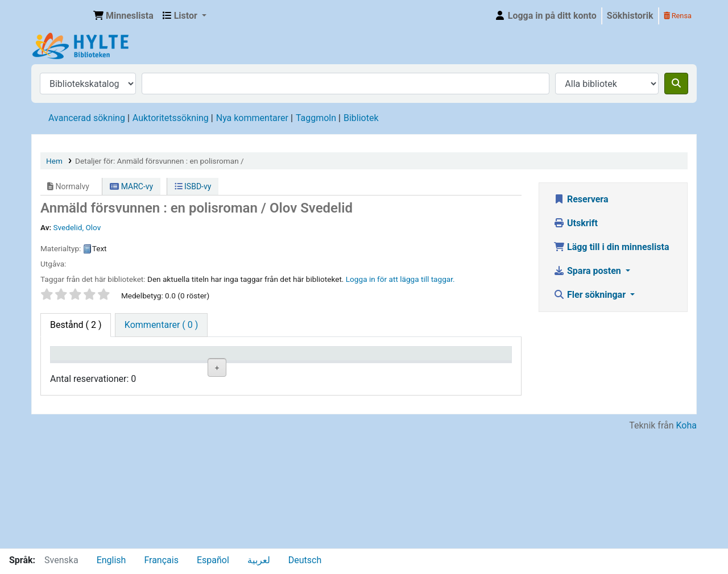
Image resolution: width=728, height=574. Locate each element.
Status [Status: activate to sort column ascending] (333, 370)
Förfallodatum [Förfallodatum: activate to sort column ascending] (413, 370)
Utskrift (576, 223)
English (111, 560)
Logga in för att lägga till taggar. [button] (400, 279)
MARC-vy (131, 186)
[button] (123, 16)
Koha (686, 541)
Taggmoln (316, 118)
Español (213, 560)
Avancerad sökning (87, 118)
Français (161, 560)
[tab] (161, 325)
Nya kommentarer (252, 118)
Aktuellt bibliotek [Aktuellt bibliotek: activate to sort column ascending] (139, 364)
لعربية (259, 560)
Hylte (60, 16)
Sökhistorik (630, 16)
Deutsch (305, 560)
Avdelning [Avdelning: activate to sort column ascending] (208, 370)
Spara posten (588, 271)
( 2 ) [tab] (76, 325)
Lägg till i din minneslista (611, 247)
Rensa (678, 16)
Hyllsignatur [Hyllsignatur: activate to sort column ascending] (278, 370)
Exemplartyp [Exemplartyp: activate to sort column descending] (80, 370)
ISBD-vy (193, 186)
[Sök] (676, 84)
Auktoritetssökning (171, 118)
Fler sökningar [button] (591, 295)
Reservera (581, 199)
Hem (54, 161)
